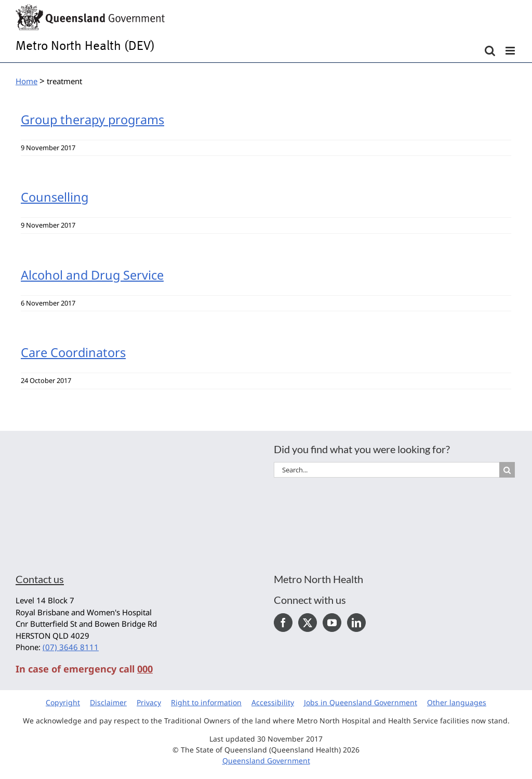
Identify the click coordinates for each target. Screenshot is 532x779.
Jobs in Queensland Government (361, 702)
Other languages (457, 702)
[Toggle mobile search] (490, 51)
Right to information (206, 702)
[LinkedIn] (356, 623)
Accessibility (273, 702)
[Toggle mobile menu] (511, 51)
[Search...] (387, 470)
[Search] (507, 470)
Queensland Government (266, 761)
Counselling (55, 197)
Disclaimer (108, 702)
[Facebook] (283, 623)
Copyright (63, 702)
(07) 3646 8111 (71, 647)
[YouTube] (332, 623)
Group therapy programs (92, 120)
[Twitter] (308, 623)
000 (145, 669)
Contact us (40, 579)
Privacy (149, 702)
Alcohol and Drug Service (92, 275)
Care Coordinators (73, 352)
